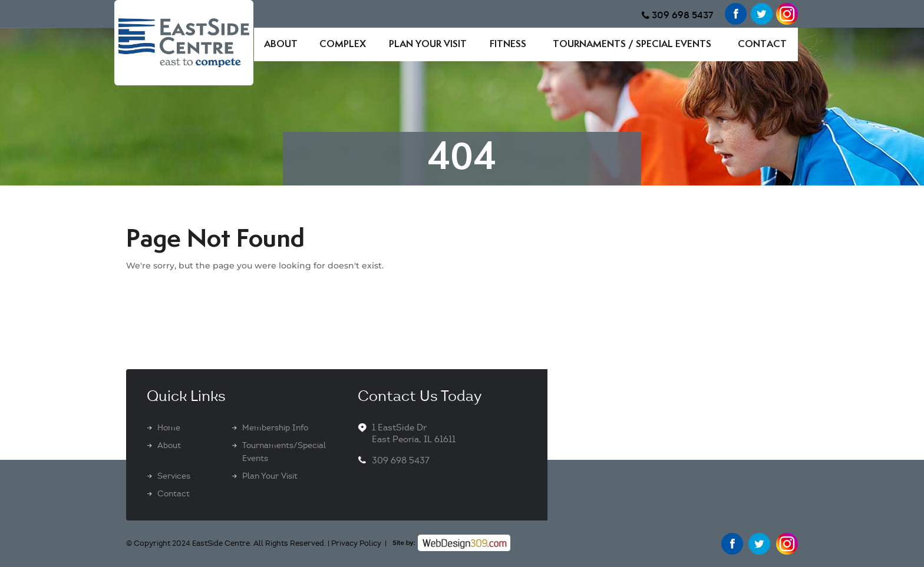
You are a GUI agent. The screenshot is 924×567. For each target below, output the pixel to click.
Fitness (508, 44)
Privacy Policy (356, 543)
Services (174, 476)
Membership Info (275, 428)
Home (169, 428)
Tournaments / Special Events (632, 44)
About (281, 44)
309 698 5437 (683, 15)
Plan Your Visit (428, 44)
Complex (343, 44)
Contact (762, 44)
